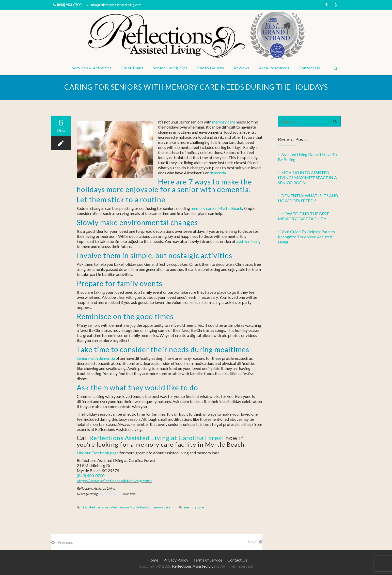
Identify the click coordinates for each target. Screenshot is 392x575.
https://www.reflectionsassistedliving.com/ (114, 481)
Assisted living (93, 507)
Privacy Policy (176, 560)
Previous (65, 542)
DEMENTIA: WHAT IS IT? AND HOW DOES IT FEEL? (308, 198)
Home (153, 560)
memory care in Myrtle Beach (216, 208)
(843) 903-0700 (69, 5)
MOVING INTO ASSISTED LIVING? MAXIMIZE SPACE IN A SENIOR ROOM (307, 177)
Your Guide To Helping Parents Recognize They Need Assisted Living (306, 237)
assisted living (248, 241)
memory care (224, 122)
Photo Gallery (211, 68)
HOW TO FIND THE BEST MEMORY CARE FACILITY (303, 216)
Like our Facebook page (98, 453)
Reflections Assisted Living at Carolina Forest (157, 438)
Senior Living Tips (170, 68)
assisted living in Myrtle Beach (127, 507)
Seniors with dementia (96, 358)
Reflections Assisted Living (195, 566)
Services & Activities (92, 68)
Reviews (242, 68)
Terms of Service (208, 560)
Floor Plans (132, 68)
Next (252, 542)
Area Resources (274, 68)
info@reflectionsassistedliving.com (116, 5)
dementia (218, 173)
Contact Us (309, 68)
